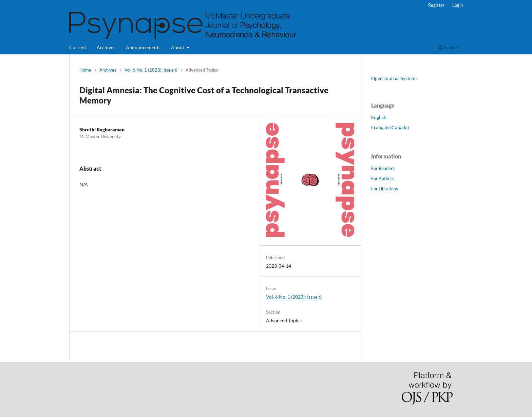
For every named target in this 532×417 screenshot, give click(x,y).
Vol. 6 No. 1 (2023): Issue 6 (151, 70)
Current (78, 47)
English (379, 117)
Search (448, 47)
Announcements (143, 47)
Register (436, 5)
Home (85, 70)
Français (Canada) (390, 127)
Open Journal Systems (394, 78)
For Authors (383, 178)
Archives (106, 47)
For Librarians (385, 189)
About (178, 47)
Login (458, 5)
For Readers (383, 168)
